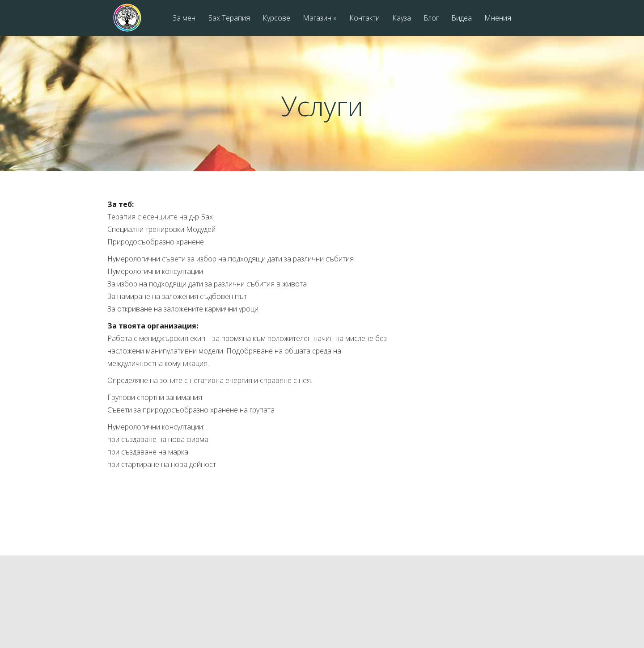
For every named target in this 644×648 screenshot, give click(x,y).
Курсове (276, 19)
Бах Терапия (229, 19)
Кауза (402, 19)
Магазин (320, 19)
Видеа (462, 19)
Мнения (498, 19)
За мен (184, 19)
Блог (431, 19)
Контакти (364, 19)
